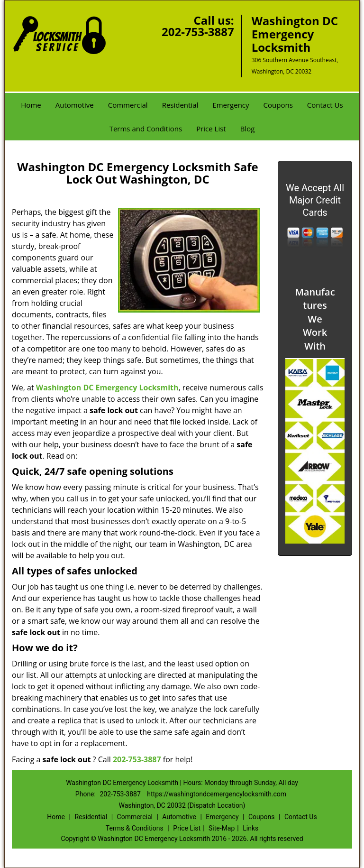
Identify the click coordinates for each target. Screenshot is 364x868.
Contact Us (325, 105)
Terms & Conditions (135, 828)
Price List (211, 129)
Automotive (75, 105)
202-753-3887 (198, 32)
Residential (180, 105)
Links (250, 828)
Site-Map (222, 828)
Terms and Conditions (146, 129)
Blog (248, 129)
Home (31, 105)
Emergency (231, 105)
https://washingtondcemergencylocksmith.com (217, 794)
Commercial (128, 105)
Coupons (278, 105)
